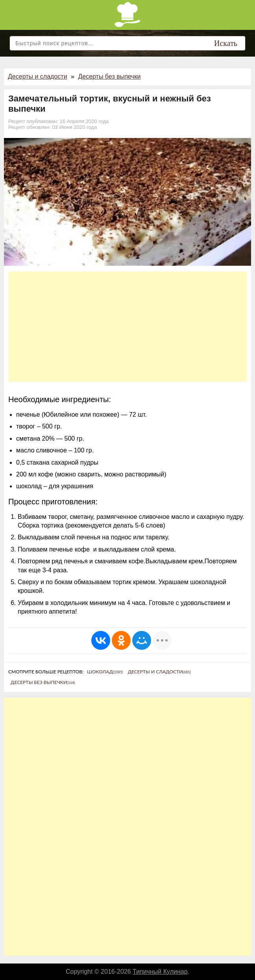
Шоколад (105, 672)
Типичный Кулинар (160, 972)
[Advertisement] (128, 327)
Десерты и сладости (38, 76)
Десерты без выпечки (109, 76)
